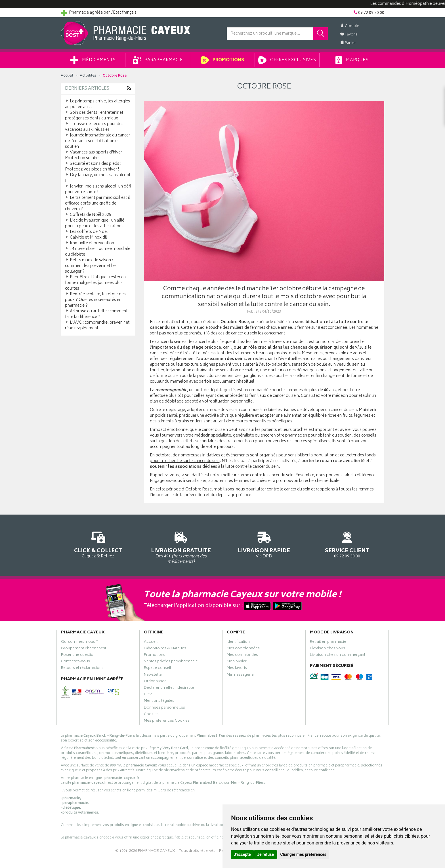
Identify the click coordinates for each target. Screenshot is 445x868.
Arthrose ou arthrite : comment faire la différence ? (96, 314)
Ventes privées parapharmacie (171, 662)
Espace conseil (158, 669)
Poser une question (78, 656)
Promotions (222, 60)
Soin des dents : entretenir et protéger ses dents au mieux (94, 116)
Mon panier (237, 662)
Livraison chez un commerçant (338, 656)
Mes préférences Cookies (167, 721)
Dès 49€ (181, 547)
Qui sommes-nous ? (79, 642)
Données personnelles (164, 708)
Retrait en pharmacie (328, 642)
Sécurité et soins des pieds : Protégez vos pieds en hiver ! (93, 167)
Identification (238, 642)
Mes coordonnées (243, 649)
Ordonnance (155, 682)
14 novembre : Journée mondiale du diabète (98, 252)
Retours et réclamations (82, 669)
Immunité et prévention (90, 243)
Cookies (151, 715)
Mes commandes (242, 656)
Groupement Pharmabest (84, 649)
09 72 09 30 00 (347, 544)
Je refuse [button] (265, 854)
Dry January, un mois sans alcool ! (98, 178)
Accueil (67, 76)
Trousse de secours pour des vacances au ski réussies (94, 127)
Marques (352, 60)
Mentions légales (159, 701)
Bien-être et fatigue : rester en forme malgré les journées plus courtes (95, 283)
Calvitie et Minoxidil (86, 238)
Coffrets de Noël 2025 (88, 215)
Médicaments (93, 60)
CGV (148, 695)
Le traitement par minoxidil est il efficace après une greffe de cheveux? (97, 204)
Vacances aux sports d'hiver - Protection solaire (95, 155)
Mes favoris (237, 669)
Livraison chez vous (328, 649)
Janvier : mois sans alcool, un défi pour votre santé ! (98, 189)
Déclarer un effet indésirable (169, 688)
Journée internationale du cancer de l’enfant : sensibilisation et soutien (97, 141)
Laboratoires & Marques (165, 649)
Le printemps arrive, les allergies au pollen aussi (97, 104)
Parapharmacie (158, 60)
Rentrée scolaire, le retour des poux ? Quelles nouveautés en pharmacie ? (95, 300)
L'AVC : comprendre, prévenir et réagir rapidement (97, 325)
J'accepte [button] (242, 854)
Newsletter (154, 675)
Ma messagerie (240, 675)
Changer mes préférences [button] (303, 854)
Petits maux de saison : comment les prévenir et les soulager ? (91, 266)
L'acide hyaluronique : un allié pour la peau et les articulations (95, 223)
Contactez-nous (75, 662)
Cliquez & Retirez (98, 544)
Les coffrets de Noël (86, 232)
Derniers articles (87, 89)
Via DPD (264, 544)
